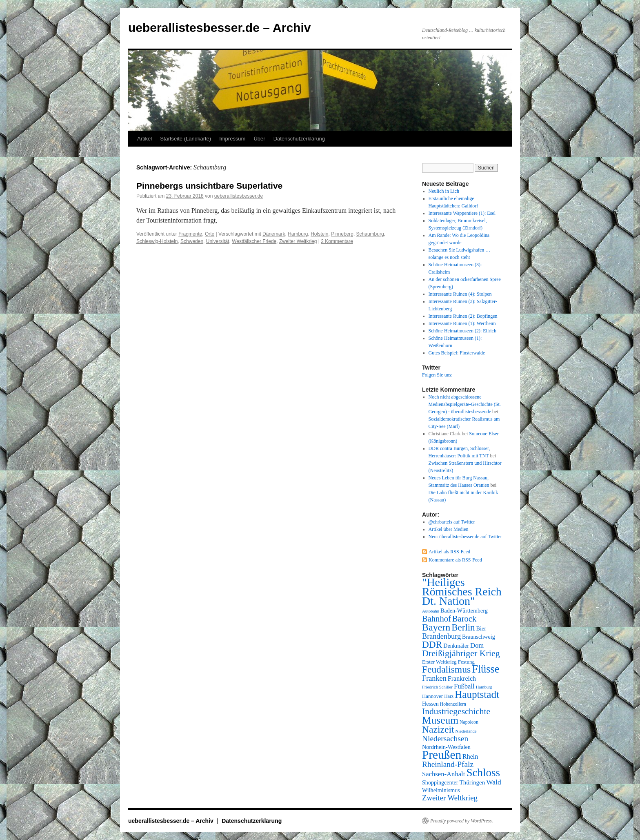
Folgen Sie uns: (437, 375)
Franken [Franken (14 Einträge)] (434, 678)
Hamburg (298, 234)
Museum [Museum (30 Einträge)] (440, 720)
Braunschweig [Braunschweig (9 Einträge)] (479, 637)
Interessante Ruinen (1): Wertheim (462, 323)
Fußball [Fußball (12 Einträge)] (464, 686)
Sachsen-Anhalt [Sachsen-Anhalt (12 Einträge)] (443, 774)
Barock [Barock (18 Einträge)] (464, 619)
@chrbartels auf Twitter (452, 522)
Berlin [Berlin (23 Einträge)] (463, 627)
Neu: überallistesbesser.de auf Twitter (465, 537)
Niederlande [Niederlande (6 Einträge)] (466, 731)
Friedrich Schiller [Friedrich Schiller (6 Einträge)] (437, 687)
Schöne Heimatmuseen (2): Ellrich (462, 331)
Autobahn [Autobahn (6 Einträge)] (431, 611)
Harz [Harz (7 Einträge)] (449, 696)
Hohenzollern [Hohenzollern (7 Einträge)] (453, 704)
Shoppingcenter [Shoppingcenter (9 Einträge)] (440, 782)
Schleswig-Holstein (157, 241)
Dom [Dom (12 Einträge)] (477, 645)
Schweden (192, 241)
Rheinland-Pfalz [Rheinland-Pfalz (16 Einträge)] (448, 764)
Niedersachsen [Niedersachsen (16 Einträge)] (445, 739)
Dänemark (274, 234)
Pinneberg (342, 234)
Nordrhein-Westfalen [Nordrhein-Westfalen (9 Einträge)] (446, 747)
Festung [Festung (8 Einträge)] (466, 662)
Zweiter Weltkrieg (298, 241)
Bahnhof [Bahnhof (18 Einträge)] (437, 619)
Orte (210, 234)
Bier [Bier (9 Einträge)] (481, 628)
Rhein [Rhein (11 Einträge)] (470, 756)
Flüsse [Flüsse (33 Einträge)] (486, 669)
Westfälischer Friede (254, 241)
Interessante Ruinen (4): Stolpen (460, 294)
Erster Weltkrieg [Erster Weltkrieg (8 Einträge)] (439, 662)
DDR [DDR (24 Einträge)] (432, 644)
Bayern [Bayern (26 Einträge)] (436, 627)
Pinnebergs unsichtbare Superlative (209, 186)
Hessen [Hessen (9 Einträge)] (430, 704)
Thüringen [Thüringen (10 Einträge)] (472, 782)
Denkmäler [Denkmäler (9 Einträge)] (456, 646)
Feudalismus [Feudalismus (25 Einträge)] (446, 669)
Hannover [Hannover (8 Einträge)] (432, 696)
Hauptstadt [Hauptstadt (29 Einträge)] (477, 694)
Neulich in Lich (444, 191)
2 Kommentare (337, 241)
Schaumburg (370, 234)
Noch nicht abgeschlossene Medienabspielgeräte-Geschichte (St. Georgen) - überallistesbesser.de (465, 404)
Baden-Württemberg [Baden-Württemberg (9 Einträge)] (464, 611)
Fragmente (190, 234)
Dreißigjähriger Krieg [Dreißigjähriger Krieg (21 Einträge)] (461, 653)
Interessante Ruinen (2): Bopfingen (463, 316)
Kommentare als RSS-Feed (455, 560)
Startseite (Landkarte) (186, 139)
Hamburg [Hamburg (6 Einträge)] (484, 687)
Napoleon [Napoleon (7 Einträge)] (469, 722)
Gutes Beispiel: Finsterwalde (457, 353)
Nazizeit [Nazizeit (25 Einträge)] (438, 729)
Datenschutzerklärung (299, 139)
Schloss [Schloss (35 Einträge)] (483, 773)
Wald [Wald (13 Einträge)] (494, 782)
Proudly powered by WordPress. (462, 821)
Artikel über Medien (449, 529)
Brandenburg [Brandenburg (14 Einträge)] (441, 636)
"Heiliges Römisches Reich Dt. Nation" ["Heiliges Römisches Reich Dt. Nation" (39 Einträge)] (462, 592)
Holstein (319, 234)
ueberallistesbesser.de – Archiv (219, 28)
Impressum (232, 139)
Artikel (144, 139)
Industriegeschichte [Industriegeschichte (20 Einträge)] (456, 711)
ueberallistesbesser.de (239, 196)
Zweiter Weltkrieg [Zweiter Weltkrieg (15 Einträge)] (450, 798)
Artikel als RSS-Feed (449, 552)
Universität (218, 241)
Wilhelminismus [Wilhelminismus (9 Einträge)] (441, 790)
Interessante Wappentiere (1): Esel (462, 213)
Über (259, 139)
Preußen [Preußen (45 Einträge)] (442, 755)
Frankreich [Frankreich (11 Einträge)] (462, 678)
